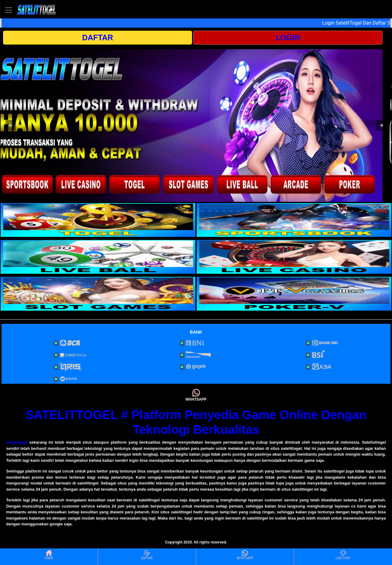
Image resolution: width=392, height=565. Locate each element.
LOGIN (288, 37)
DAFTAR (98, 37)
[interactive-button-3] (98, 257)
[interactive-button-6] (294, 294)
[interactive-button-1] (98, 220)
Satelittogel (17, 442)
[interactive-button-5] (98, 294)
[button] (11, 125)
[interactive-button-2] (294, 220)
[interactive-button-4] (294, 257)
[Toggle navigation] (9, 10)
